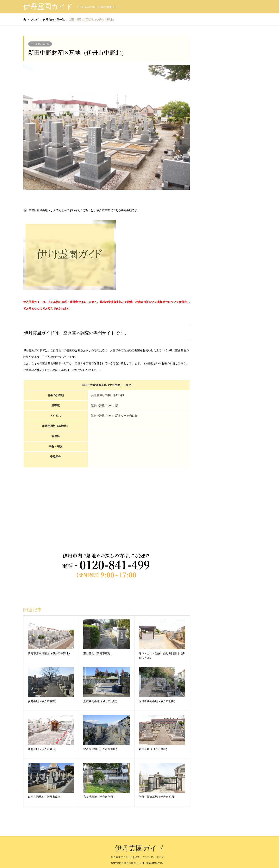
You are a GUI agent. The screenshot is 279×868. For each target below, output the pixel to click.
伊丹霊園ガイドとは (121, 857)
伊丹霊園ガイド (140, 848)
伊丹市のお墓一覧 (40, 44)
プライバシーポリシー (154, 857)
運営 (137, 857)
